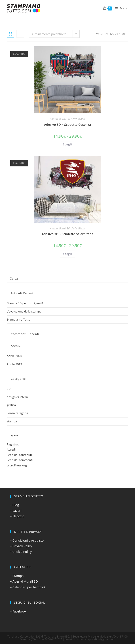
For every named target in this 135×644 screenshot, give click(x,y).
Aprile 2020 (14, 356)
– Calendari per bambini (27, 587)
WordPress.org (17, 465)
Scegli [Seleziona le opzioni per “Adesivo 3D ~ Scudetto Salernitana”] (67, 254)
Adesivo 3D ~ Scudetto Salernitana (68, 234)
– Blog (14, 505)
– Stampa (17, 576)
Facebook (19, 611)
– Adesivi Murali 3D (24, 581)
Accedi (11, 449)
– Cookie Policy (21, 552)
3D (9, 389)
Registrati (13, 444)
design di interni (18, 397)
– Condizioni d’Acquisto (27, 540)
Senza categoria (17, 413)
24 (116, 34)
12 (111, 34)
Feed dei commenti (20, 460)
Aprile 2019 (14, 364)
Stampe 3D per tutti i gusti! (25, 303)
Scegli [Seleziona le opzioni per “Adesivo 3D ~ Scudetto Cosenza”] (67, 144)
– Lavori (16, 511)
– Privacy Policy (21, 546)
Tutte (124, 34)
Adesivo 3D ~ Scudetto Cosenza (67, 125)
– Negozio (17, 516)
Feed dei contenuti (19, 455)
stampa (12, 421)
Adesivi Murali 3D (60, 119)
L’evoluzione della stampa (24, 311)
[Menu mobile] (120, 8)
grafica (11, 405)
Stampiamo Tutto (18, 319)
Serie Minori (78, 119)
